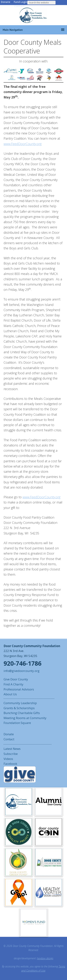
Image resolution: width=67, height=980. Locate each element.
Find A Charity (13, 684)
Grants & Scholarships (19, 708)
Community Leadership (20, 703)
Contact (19, 6)
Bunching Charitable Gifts (22, 713)
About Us (10, 694)
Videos (8, 759)
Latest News (12, 749)
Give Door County (16, 679)
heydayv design (45, 958)
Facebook (10, 764)
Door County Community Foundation (34, 15)
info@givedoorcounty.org (22, 671)
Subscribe (11, 754)
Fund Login (21, 2)
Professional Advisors (19, 689)
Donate (6, 2)
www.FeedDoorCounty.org (23, 144)
